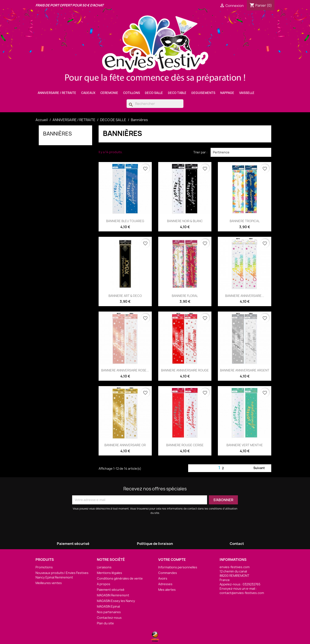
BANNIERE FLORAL (185, 296)
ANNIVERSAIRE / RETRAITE (57, 93)
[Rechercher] (155, 104)
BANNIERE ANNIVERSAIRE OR (125, 445)
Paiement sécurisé (111, 590)
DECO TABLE (177, 93)
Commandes (168, 573)
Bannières (57, 134)
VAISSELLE (247, 93)
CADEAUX (88, 93)
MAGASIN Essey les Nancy (116, 601)
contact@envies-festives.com (242, 593)
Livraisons (104, 567)
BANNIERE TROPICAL (245, 221)
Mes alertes (167, 590)
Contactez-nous (109, 618)
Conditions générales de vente (120, 578)
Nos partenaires (109, 612)
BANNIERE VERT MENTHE (245, 445)
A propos (104, 584)
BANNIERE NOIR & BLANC (185, 221)
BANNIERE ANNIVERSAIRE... (245, 296)
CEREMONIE (109, 93)
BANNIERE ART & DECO (125, 296)
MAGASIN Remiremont (113, 595)
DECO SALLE (154, 93)
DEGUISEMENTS (203, 93)
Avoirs (163, 578)
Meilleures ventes (49, 583)
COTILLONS (132, 93)
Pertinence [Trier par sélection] (241, 152)
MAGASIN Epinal (108, 606)
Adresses (165, 584)
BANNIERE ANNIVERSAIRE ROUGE (185, 370)
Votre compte (172, 560)
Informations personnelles (178, 567)
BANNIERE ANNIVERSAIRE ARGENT (245, 370)
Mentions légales (109, 573)
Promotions (44, 567)
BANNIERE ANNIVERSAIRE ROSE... (125, 370)
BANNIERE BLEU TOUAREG (125, 221)
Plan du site (105, 623)
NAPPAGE (227, 93)
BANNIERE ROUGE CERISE (185, 445)
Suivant (262, 468)
